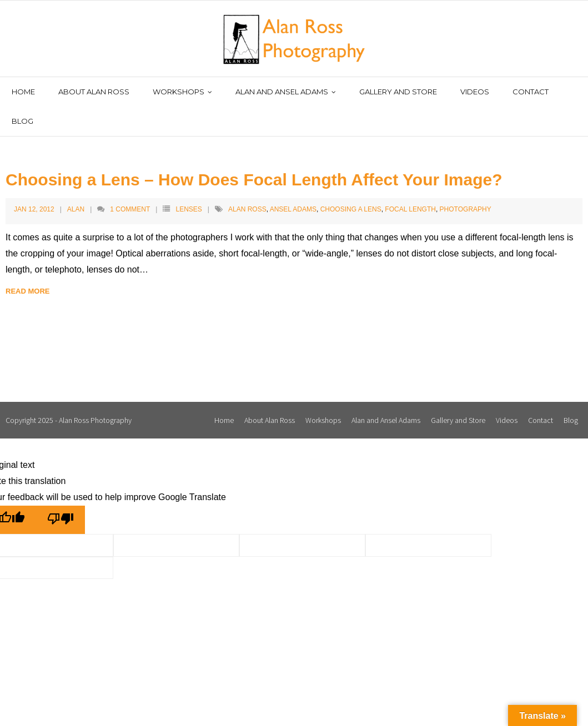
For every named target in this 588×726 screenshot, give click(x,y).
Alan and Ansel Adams (386, 420)
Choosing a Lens (351, 209)
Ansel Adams (293, 209)
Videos (507, 420)
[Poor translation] (61, 520)
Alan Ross (247, 209)
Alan (76, 209)
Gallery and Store (458, 420)
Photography (466, 209)
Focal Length (410, 209)
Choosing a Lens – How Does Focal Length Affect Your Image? (254, 180)
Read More (27, 291)
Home (224, 420)
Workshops (323, 420)
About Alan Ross (270, 420)
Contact (541, 420)
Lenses (189, 209)
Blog (571, 420)
